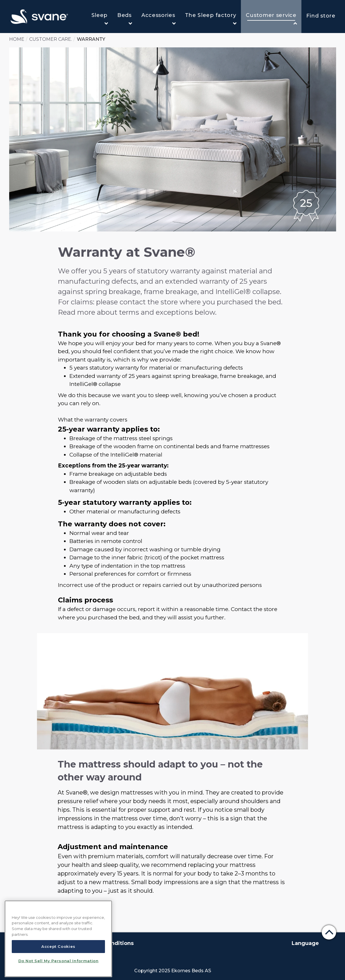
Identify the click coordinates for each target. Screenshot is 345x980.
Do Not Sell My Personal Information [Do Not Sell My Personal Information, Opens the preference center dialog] (59, 961)
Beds (125, 18)
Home (17, 39)
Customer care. (51, 39)
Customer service (271, 19)
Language (305, 943)
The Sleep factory (211, 18)
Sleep (100, 18)
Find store (321, 16)
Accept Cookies (58, 946)
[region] (58, 939)
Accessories (159, 18)
